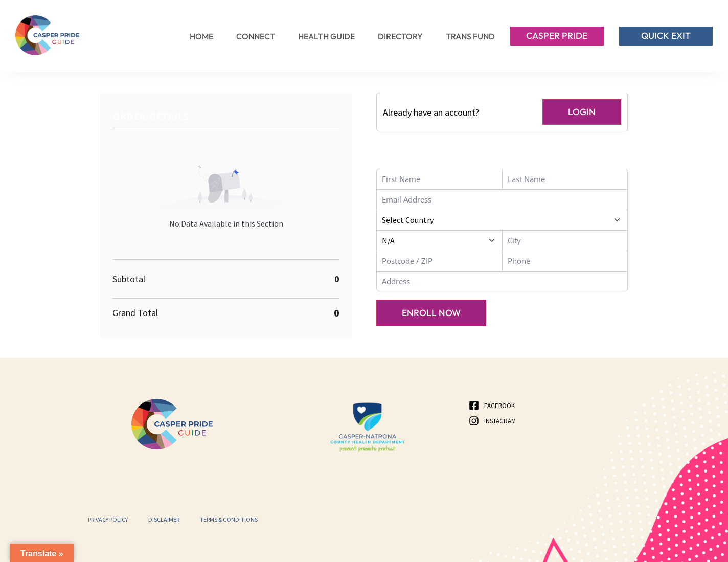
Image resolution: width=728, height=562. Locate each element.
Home (201, 36)
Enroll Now (432, 314)
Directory (400, 36)
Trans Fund (470, 36)
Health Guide (326, 36)
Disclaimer (164, 519)
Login (581, 112)
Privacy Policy (108, 519)
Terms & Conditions (229, 519)
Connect (256, 36)
